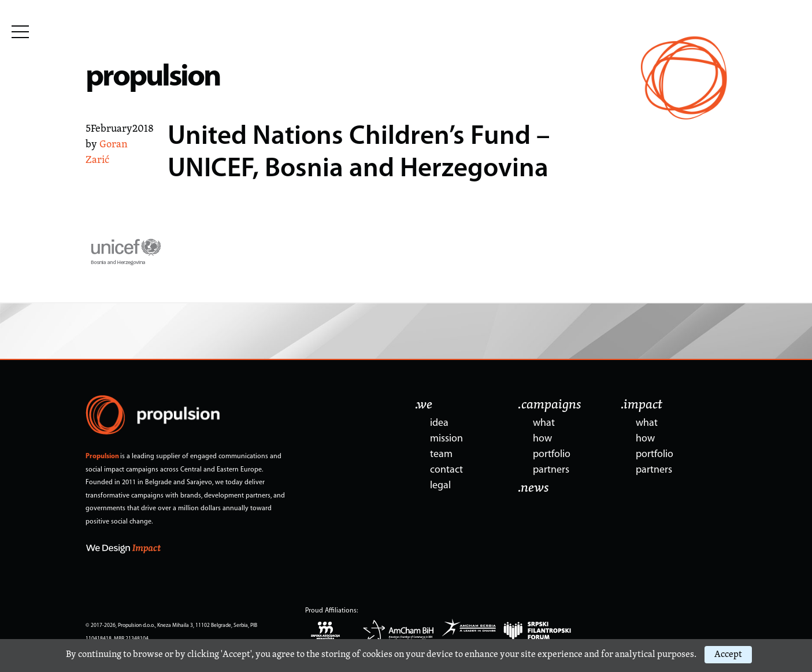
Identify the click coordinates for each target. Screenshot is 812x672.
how (542, 439)
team (441, 454)
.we (424, 405)
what (544, 423)
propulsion (153, 78)
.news (533, 488)
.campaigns (550, 405)
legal (440, 486)
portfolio (552, 454)
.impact (642, 405)
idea (439, 423)
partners (551, 470)
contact (446, 470)
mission (446, 439)
